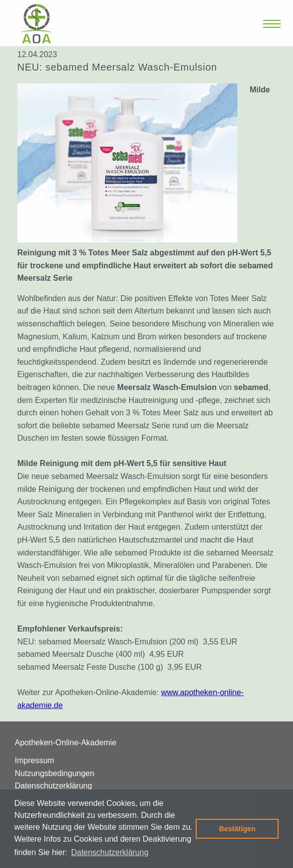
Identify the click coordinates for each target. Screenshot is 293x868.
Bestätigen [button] (237, 829)
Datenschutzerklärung (54, 786)
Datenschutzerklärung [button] (110, 852)
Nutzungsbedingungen (55, 773)
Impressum (35, 760)
